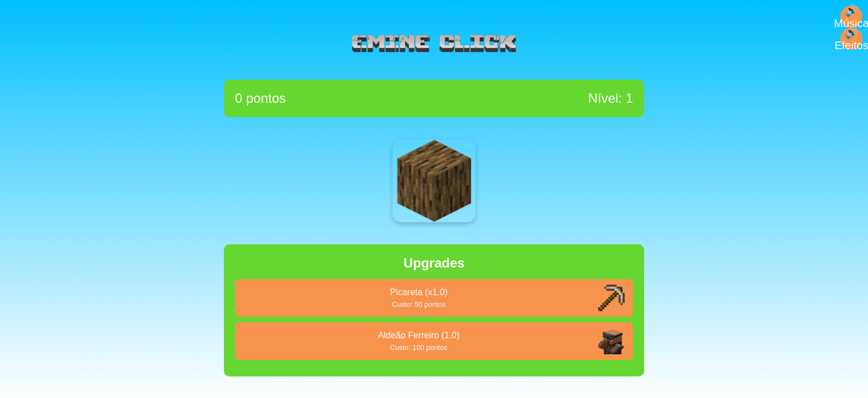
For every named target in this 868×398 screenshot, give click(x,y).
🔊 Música (851, 17)
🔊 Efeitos (851, 39)
